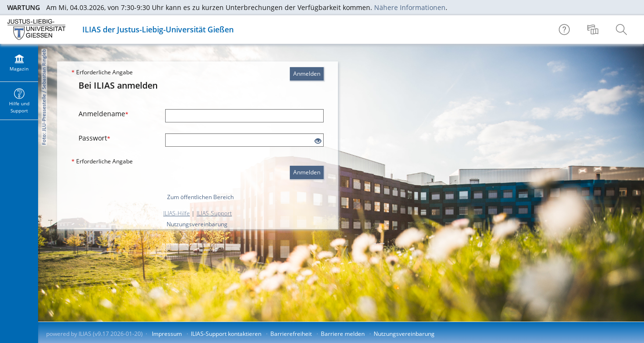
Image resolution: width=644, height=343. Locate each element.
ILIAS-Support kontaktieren (226, 334)
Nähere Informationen (410, 7)
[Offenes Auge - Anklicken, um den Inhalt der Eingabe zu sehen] (318, 141)
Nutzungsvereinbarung (197, 224)
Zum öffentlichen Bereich (200, 197)
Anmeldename (104, 114)
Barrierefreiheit (291, 334)
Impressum (167, 334)
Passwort (94, 138)
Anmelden (307, 74)
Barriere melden (343, 334)
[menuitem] (594, 30)
